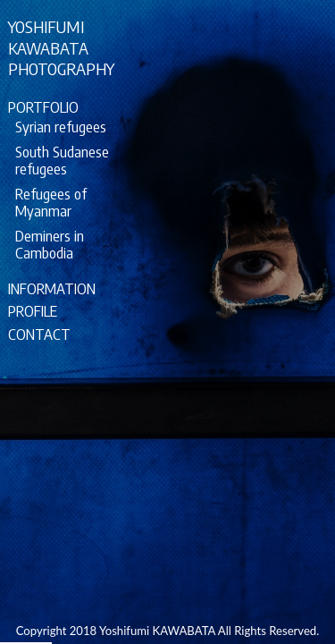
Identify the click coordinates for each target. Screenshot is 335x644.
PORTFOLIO (43, 107)
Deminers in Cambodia (50, 244)
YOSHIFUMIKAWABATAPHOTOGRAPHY (61, 47)
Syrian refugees (61, 127)
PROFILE (33, 311)
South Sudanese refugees (62, 160)
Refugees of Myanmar (51, 202)
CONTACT (39, 334)
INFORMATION (52, 288)
